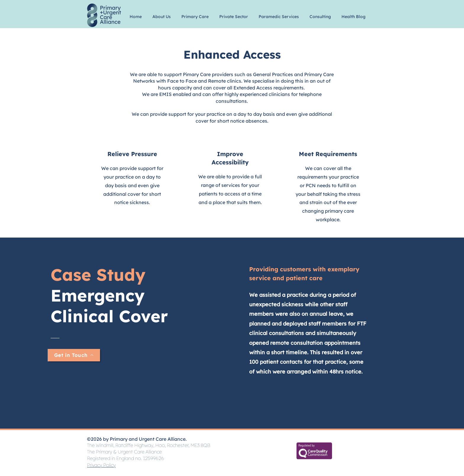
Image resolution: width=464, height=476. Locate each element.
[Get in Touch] (74, 355)
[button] (162, 14)
